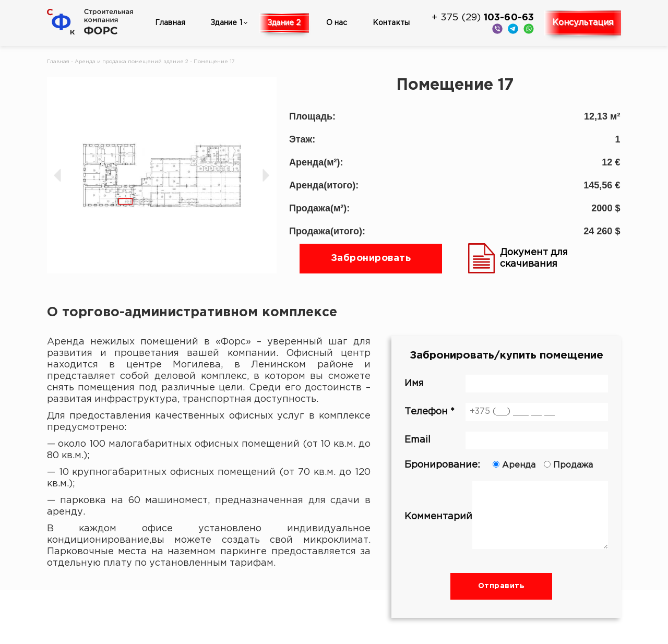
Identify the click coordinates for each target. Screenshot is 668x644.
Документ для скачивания (518, 258)
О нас (337, 23)
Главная (170, 23)
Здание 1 (226, 23)
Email (506, 440)
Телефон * (506, 412)
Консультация (583, 23)
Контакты (391, 23)
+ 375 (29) (483, 18)
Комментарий (506, 517)
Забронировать (371, 258)
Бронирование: (506, 465)
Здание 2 (284, 23)
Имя (506, 384)
